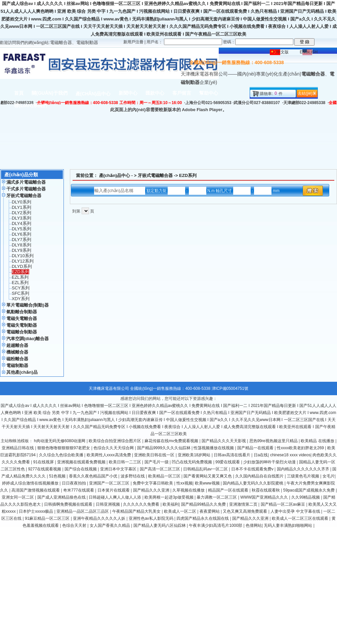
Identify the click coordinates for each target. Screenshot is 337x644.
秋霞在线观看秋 (266, 490)
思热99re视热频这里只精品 (274, 441)
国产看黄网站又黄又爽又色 (208, 476)
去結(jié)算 (307, 93)
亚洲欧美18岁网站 (195, 455)
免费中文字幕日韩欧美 (153, 483)
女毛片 (329, 476)
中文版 (283, 52)
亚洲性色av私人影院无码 (152, 518)
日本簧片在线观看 (114, 490)
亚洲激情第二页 (244, 504)
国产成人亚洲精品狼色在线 (62, 497)
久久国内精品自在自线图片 (260, 476)
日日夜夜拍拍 (74, 483)
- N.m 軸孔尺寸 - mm (224, 191)
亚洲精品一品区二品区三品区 (83, 511)
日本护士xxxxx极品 (36, 511)
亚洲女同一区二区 (18, 497)
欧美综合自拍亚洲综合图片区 (115, 441)
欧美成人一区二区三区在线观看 (301, 518)
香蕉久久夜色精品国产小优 (94, 476)
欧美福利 (171, 504)
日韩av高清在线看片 (233, 455)
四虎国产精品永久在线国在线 (203, 518)
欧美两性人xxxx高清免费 (109, 455)
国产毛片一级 (157, 462)
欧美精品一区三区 (165, 476)
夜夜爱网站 (210, 511)
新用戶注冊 (133, 42)
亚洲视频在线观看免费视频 (82, 462)
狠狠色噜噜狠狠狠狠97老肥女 (64, 448)
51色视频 (58, 476)
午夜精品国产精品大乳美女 (137, 511)
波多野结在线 (133, 476)
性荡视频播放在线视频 (214, 448)
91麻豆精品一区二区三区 (48, 518)
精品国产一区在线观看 (229, 490)
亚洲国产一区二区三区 (110, 483)
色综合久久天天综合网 (114, 448)
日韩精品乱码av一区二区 (206, 469)
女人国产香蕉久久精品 (110, 525)
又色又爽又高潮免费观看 (245, 511)
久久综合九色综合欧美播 (62, 455)
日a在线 (261, 455)
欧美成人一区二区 (181, 511)
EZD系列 (188, 175)
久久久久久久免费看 (142, 504)
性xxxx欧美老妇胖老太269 (301, 448)
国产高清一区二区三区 (160, 469)
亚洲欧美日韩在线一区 (155, 455)
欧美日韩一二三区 (125, 462)
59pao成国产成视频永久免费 (310, 490)
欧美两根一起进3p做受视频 (170, 497)
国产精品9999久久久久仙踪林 (164, 448)
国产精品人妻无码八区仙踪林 (160, 525)
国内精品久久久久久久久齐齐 (304, 469)
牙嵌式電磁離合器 (155, 175)
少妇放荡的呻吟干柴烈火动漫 (270, 462)
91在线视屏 (44, 462)
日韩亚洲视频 (108, 504)
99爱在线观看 (228, 462)
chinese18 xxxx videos (290, 455)
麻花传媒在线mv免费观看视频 (172, 441)
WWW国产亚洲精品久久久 (265, 497)
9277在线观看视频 (45, 469)
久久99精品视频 (306, 497)
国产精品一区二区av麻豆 (284, 504)
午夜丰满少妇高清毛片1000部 (216, 525)
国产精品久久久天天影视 (224, 441)
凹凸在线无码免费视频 (192, 462)
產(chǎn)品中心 (115, 175)
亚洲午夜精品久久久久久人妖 (100, 518)
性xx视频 (184, 483)
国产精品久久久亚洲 (152, 490)
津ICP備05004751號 (230, 388)
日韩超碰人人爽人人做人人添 (115, 497)
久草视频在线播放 (189, 490)
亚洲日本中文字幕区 (119, 469)
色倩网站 (254, 525)
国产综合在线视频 (81, 469)
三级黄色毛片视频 (304, 476)
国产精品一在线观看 (256, 448)
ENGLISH (309, 52)
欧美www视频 (208, 483)
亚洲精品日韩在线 (18, 448)
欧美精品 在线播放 (318, 441)
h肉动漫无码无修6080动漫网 (60, 441)
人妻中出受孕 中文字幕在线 (296, 511)
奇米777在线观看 (79, 490)
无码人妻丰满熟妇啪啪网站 (288, 525)
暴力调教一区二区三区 (217, 497)
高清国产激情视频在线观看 (36, 490)
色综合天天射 (75, 525)
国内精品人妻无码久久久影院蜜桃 (254, 483)
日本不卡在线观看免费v (253, 469)
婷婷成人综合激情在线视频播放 (31, 483)
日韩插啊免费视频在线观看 (69, 504)
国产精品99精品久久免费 (204, 504)
